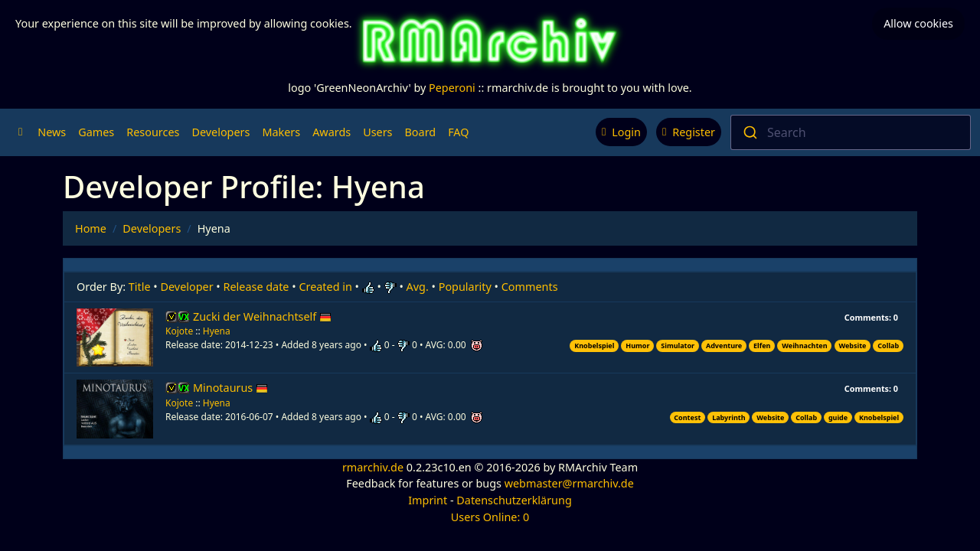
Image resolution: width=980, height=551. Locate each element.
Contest (687, 417)
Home (91, 228)
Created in (325, 287)
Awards (332, 132)
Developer (187, 287)
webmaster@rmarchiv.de (569, 483)
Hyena (217, 331)
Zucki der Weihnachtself (262, 316)
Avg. (418, 287)
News (52, 132)
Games (96, 132)
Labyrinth (728, 417)
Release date (256, 287)
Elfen (762, 346)
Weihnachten (804, 346)
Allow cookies (918, 23)
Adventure (724, 346)
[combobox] (851, 132)
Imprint (428, 500)
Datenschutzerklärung (514, 500)
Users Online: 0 (490, 517)
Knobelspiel (594, 346)
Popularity (465, 287)
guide (838, 417)
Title (140, 287)
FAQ (458, 132)
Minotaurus (230, 388)
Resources (153, 132)
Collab (888, 346)
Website (852, 346)
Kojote (179, 331)
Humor (637, 346)
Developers (220, 132)
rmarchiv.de (373, 467)
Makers (281, 132)
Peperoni (452, 88)
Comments (530, 287)
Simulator (678, 346)
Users (377, 132)
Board (421, 132)
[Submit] (749, 132)
